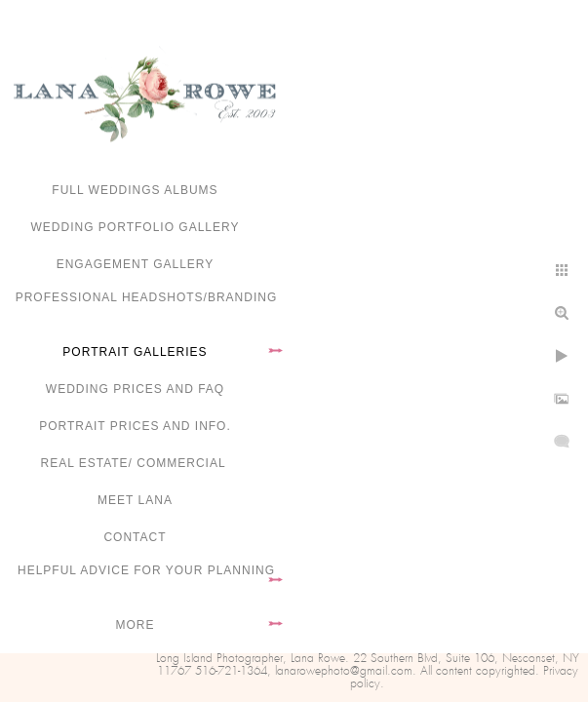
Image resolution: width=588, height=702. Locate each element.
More (136, 625)
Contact (135, 537)
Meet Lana (135, 500)
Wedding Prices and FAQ (135, 389)
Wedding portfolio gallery (136, 227)
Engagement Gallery (136, 264)
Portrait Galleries (135, 352)
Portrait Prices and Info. (135, 426)
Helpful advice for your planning (146, 570)
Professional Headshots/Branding (147, 297)
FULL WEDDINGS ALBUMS (135, 190)
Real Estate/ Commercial (135, 463)
